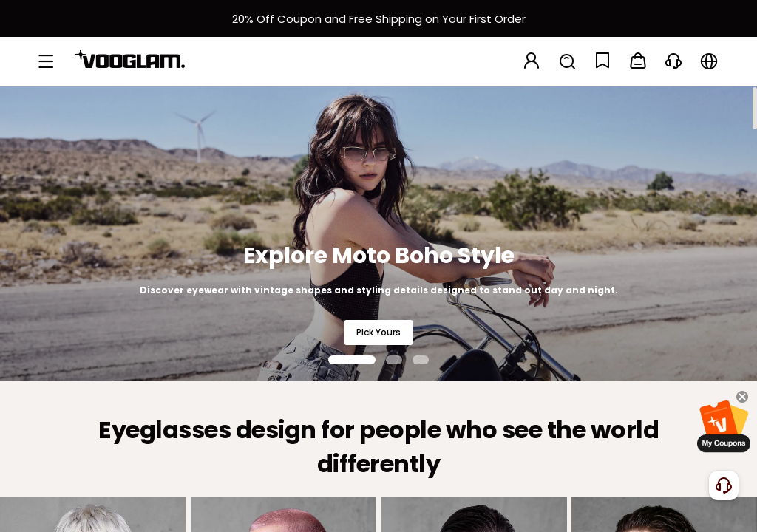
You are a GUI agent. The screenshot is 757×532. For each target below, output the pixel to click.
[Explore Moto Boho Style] (378, 233)
